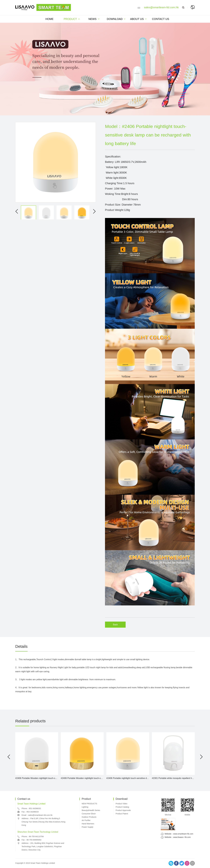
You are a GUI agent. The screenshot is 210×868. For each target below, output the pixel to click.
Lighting (85, 807)
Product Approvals (123, 810)
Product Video (121, 804)
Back (115, 625)
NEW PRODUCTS (89, 804)
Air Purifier (86, 820)
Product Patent (122, 814)
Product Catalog (122, 807)
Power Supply (87, 827)
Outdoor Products (89, 817)
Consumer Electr (89, 814)
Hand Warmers (88, 824)
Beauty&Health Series (91, 810)
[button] (9, 757)
